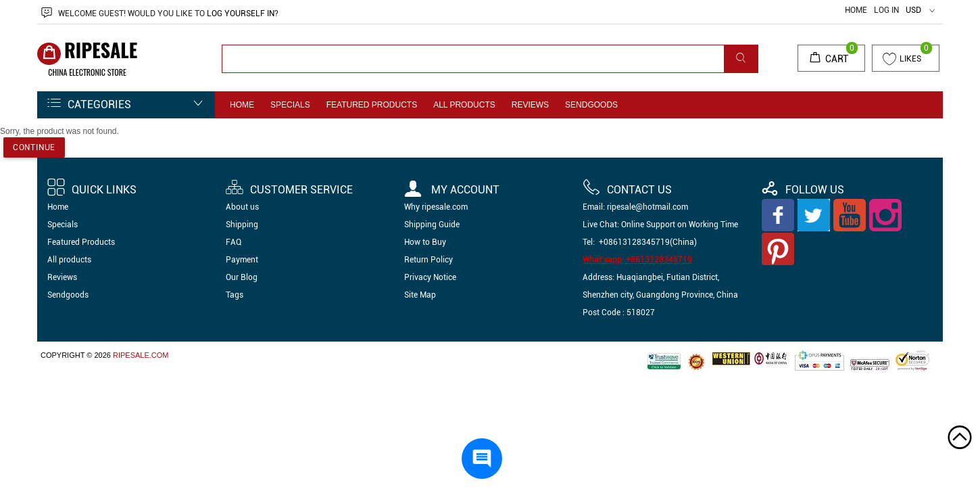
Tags (235, 295)
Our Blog (242, 277)
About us (242, 207)
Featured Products (372, 105)
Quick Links (92, 190)
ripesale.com (141, 355)
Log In (886, 10)
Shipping (242, 225)
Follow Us (803, 190)
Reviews (530, 105)
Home (856, 10)
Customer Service (289, 190)
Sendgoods (591, 105)
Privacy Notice (430, 277)
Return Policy (428, 260)
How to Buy (425, 242)
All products (464, 105)
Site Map (420, 295)
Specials (290, 105)
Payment (242, 260)
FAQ (234, 242)
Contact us (627, 190)
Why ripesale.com (436, 207)
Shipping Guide (432, 225)
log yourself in (241, 14)
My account (452, 190)
